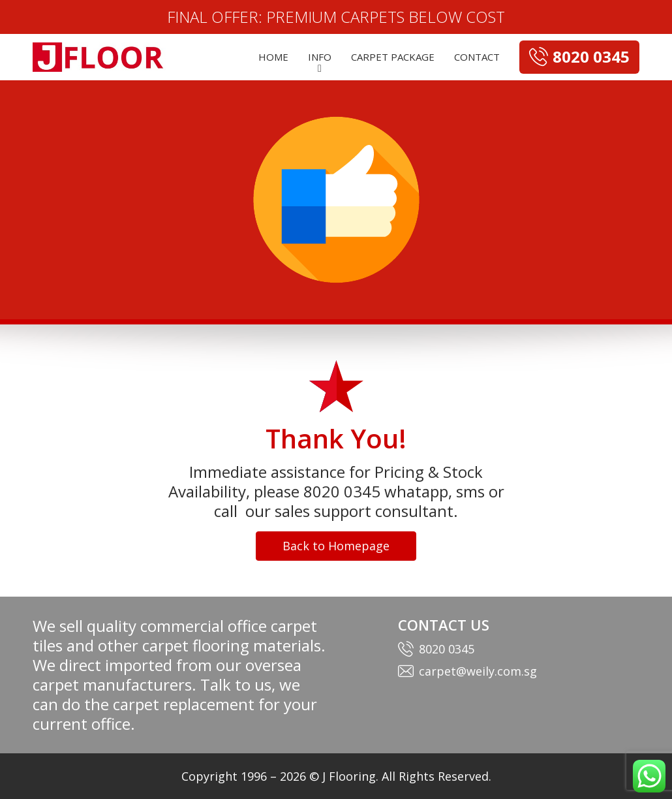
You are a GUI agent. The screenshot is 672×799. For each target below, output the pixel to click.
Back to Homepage (336, 546)
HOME (273, 57)
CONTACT (477, 57)
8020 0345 (447, 649)
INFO (320, 57)
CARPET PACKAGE (393, 57)
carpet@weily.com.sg (478, 671)
